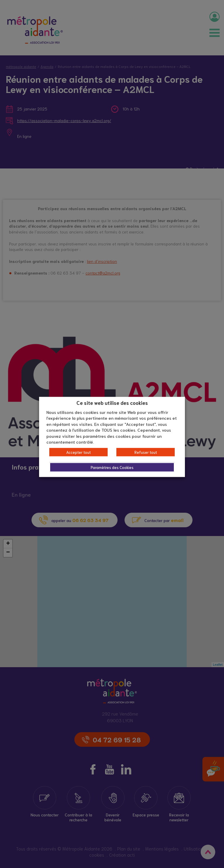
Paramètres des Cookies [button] (112, 467)
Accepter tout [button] (78, 452)
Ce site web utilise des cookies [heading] (112, 403)
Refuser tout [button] (146, 452)
